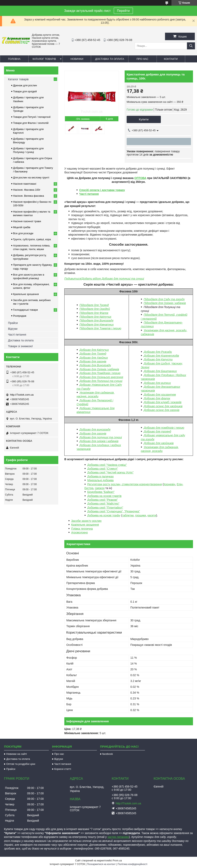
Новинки (77, 59)
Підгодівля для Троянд (94, 305)
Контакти (171, 59)
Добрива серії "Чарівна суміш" (107, 465)
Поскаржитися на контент (101, 864)
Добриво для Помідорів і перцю (100, 373)
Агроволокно (80, 532)
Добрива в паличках (100, 476)
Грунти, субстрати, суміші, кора (32, 239)
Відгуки (13, 329)
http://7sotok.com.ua (22, 395)
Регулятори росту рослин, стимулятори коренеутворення (125, 484)
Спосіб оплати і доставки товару (102, 190)
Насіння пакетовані (25, 184)
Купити (144, 119)
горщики (141, 515)
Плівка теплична (82, 529)
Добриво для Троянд (93, 354)
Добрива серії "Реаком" (102, 500)
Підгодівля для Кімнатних (96, 325)
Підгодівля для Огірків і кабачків (165, 303)
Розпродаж (20, 316)
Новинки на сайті (16, 754)
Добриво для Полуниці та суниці (101, 381)
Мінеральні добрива (100, 480)
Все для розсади (23, 233)
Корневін (169, 484)
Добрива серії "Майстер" (103, 504)
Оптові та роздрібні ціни (21, 764)
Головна (14, 59)
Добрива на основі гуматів (104, 496)
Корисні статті (63, 769)
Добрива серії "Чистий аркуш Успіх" (110, 472)
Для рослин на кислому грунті (31, 178)
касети (152, 515)
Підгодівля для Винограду (96, 321)
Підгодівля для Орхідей (95, 309)
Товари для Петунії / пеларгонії (32, 117)
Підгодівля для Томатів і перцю (100, 328)
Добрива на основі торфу (104, 515)
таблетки (128, 515)
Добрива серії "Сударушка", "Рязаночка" (113, 511)
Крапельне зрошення (85, 525)
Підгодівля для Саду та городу (164, 299)
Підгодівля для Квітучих (95, 317)
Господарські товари (25, 310)
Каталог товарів (44, 59)
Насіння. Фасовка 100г (27, 190)
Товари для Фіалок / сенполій (31, 123)
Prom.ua (117, 861)
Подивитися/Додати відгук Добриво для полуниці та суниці (104, 279)
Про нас (142, 59)
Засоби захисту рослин (86, 521)
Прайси (13, 323)
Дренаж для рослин (25, 85)
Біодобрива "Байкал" (101, 492)
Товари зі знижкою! (20, 346)
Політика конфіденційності (132, 864)
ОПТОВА (140, 178)
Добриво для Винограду (95, 365)
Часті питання (89, 194)
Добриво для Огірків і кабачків (99, 369)
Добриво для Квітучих (94, 350)
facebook (108, 754)
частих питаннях (118, 837)
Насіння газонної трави (27, 221)
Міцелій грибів (22, 227)
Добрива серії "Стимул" (103, 469)
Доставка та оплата (110, 59)
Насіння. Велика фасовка (29, 196)
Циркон (100, 488)
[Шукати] (191, 46)
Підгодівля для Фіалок (94, 313)
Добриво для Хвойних (94, 358)
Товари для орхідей (25, 91)
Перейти (123, 11)
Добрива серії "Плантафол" (105, 508)
